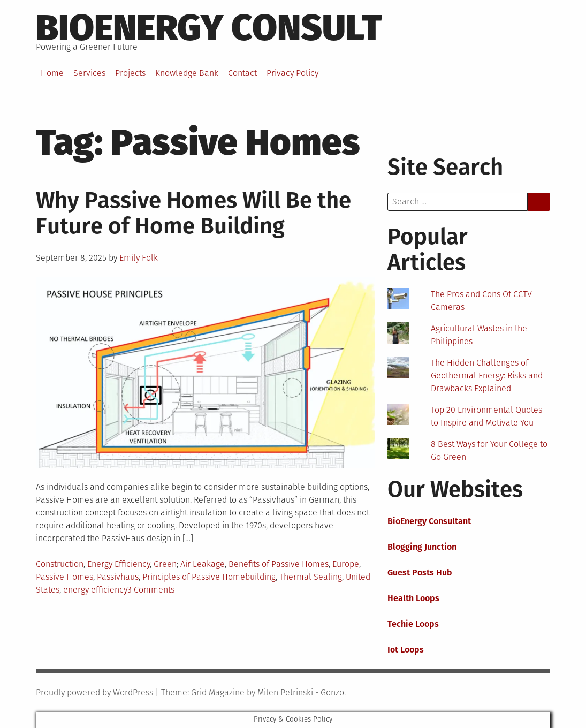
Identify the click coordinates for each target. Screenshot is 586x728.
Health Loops (413, 598)
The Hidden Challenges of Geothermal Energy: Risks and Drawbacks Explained (487, 376)
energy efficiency (95, 590)
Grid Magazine (218, 692)
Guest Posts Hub (420, 572)
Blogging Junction (422, 547)
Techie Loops (413, 624)
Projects (130, 73)
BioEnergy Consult (209, 28)
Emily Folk (139, 258)
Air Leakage (203, 564)
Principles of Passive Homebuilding (209, 577)
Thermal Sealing (311, 577)
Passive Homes (64, 577)
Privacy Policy (292, 73)
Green (165, 564)
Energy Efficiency (119, 564)
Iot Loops (406, 650)
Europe (346, 564)
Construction (60, 564)
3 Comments (151, 590)
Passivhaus (118, 577)
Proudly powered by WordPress (94, 692)
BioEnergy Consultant (429, 521)
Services (89, 73)
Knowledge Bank (187, 73)
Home (52, 73)
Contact (242, 73)
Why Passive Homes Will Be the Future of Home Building (193, 213)
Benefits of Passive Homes (279, 564)
